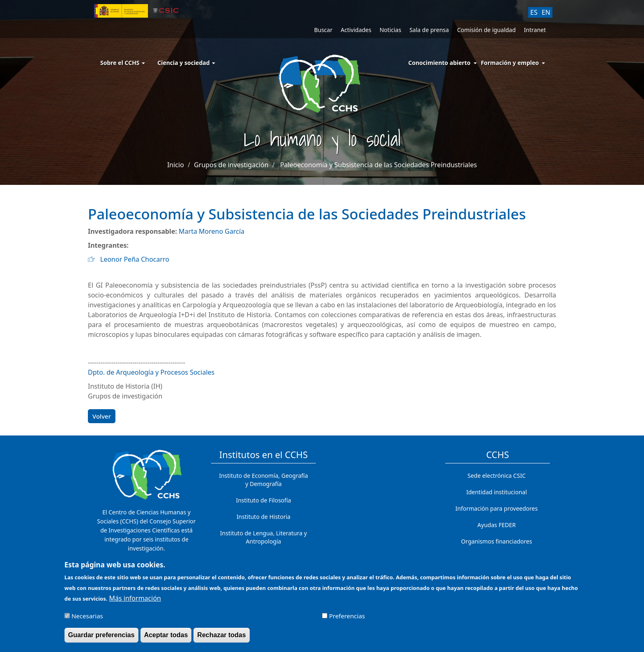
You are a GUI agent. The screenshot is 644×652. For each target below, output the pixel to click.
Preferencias (347, 620)
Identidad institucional (497, 492)
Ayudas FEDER (496, 525)
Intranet (535, 30)
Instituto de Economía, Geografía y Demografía (263, 480)
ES (534, 12)
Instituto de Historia (263, 517)
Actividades (356, 30)
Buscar (323, 30)
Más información (135, 603)
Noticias (390, 30)
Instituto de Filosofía (263, 500)
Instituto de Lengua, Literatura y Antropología (263, 537)
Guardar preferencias (101, 639)
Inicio (176, 165)
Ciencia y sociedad (186, 63)
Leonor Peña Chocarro (135, 259)
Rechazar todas (221, 639)
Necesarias (87, 620)
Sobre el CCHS (123, 63)
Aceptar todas (166, 639)
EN (546, 12)
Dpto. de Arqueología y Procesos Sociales (151, 372)
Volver (102, 416)
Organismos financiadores (497, 541)
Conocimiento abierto (439, 63)
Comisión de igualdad (486, 30)
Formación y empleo (510, 63)
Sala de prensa (429, 30)
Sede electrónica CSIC (496, 476)
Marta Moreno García (212, 231)
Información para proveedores (497, 508)
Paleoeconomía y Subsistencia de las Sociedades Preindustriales (378, 165)
